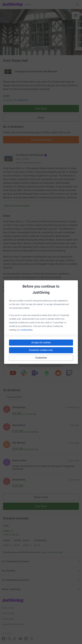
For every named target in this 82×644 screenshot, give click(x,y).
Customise (41, 358)
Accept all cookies (41, 342)
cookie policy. (27, 330)
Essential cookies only (41, 350)
